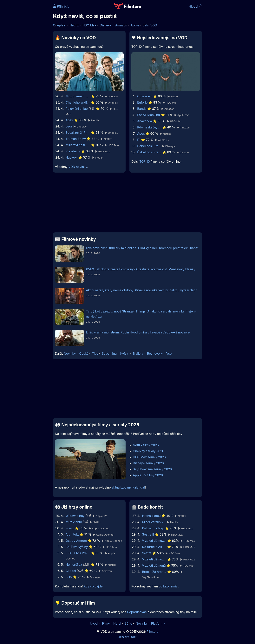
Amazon (121, 25)
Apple (135, 25)
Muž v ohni (74, 522)
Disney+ (106, 25)
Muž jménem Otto (78, 96)
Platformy (158, 623)
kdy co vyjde (93, 586)
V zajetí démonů (154, 565)
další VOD (150, 25)
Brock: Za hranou (154, 572)
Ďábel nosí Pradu (149, 152)
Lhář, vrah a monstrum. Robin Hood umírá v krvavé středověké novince (138, 332)
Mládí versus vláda (154, 522)
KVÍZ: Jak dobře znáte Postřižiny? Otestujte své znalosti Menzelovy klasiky (141, 269)
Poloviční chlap (77, 109)
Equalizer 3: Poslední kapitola (78, 133)
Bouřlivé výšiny (77, 547)
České (84, 353)
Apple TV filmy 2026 (148, 475)
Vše (169, 353)
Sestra (147, 553)
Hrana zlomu (151, 516)
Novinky (70, 353)
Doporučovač (137, 612)
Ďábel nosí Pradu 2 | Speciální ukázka (149, 146)
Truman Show (76, 139)
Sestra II (148, 534)
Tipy (95, 353)
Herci (117, 623)
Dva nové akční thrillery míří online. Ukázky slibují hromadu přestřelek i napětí (143, 248)
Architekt (72, 534)
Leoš (69, 126)
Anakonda (145, 121)
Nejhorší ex (74, 565)
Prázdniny (73, 151)
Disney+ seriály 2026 (148, 463)
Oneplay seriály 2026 (149, 451)
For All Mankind (149, 115)
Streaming (109, 353)
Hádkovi (72, 157)
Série (128, 623)
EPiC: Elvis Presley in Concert (78, 553)
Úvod (94, 623)
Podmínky (123, 637)
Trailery (138, 353)
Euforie (142, 102)
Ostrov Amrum (76, 541)
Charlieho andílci (78, 102)
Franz (70, 528)
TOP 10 (144, 161)
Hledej (195, 6)
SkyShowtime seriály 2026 (152, 469)
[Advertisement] (25, 60)
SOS (69, 577)
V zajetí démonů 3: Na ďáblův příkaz (154, 541)
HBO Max (89, 25)
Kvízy (124, 353)
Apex (69, 120)
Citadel (71, 571)
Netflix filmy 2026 (146, 445)
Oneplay (59, 25)
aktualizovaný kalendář (128, 487)
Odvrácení (145, 96)
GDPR (135, 637)
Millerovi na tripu (78, 145)
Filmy (106, 623)
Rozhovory (155, 353)
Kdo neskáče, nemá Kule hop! (149, 127)
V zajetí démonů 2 (154, 559)
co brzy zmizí (169, 586)
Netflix (74, 25)
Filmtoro (153, 632)
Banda (142, 109)
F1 (139, 140)
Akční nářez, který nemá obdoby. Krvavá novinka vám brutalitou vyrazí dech (142, 290)
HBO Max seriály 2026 (149, 457)
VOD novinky (78, 167)
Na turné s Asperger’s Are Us (154, 547)
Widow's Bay (75, 516)
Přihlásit (61, 6)
